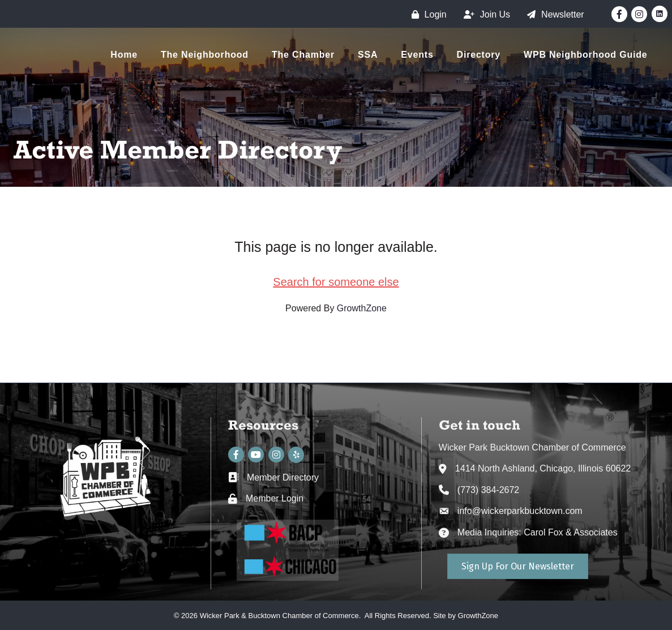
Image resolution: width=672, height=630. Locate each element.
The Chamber (303, 55)
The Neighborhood (205, 55)
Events (417, 55)
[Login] (426, 14)
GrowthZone (362, 308)
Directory (479, 55)
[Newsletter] (553, 14)
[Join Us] (484, 14)
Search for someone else (336, 282)
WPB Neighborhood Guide (585, 55)
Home (124, 55)
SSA (368, 55)
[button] (518, 566)
